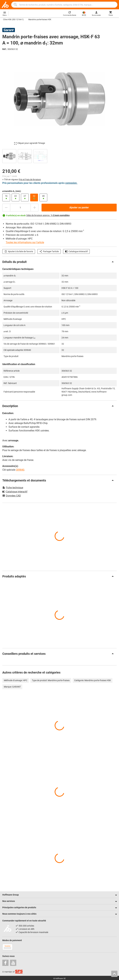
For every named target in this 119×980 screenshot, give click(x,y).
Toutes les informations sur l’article (25, 242)
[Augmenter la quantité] (35, 208)
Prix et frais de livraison (30, 180)
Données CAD (12, 496)
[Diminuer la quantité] (6, 208)
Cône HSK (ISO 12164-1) (13, 20)
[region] (59, 156)
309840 (20, 470)
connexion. (71, 183)
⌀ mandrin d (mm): (12, 191)
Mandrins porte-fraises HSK (40, 20)
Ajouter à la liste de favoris (19, 251)
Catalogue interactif (76, 251)
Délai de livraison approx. (48, 215)
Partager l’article (49, 251)
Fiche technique (13, 488)
